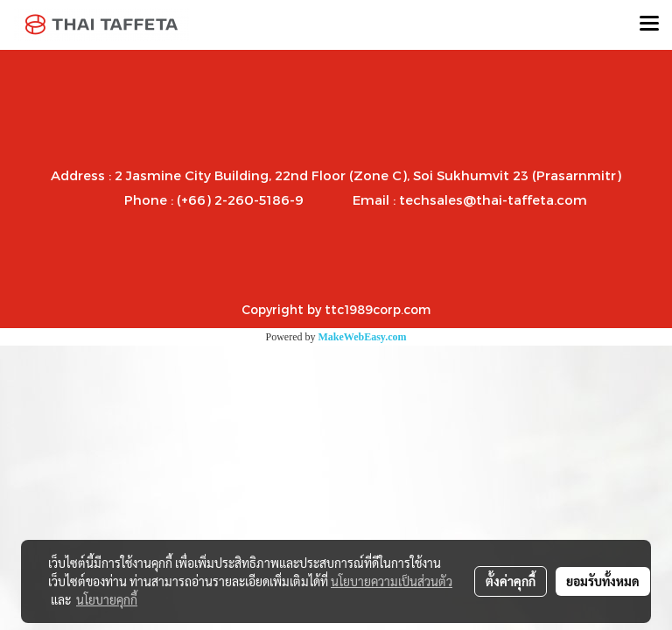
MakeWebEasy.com (363, 337)
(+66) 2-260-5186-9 (240, 199)
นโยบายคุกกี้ (107, 599)
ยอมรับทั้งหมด (603, 581)
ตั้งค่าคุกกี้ (511, 581)
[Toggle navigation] (649, 24)
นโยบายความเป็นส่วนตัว (392, 581)
